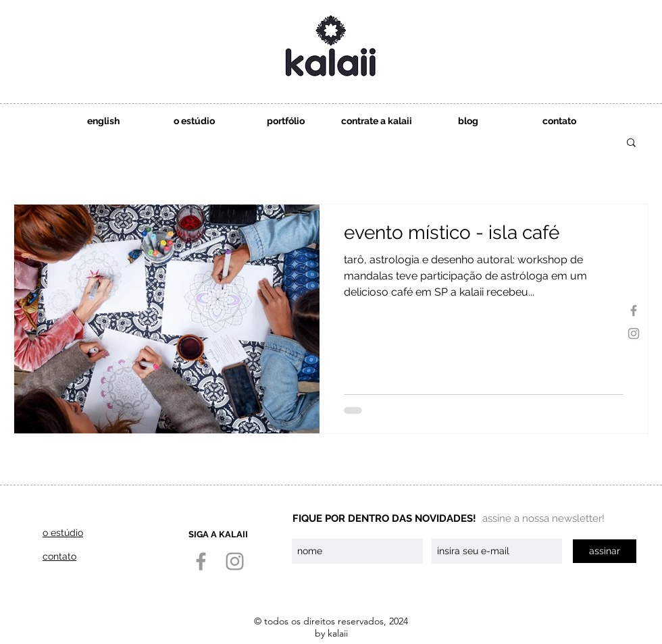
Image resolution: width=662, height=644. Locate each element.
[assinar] (605, 551)
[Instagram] (634, 333)
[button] (377, 121)
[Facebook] (634, 311)
